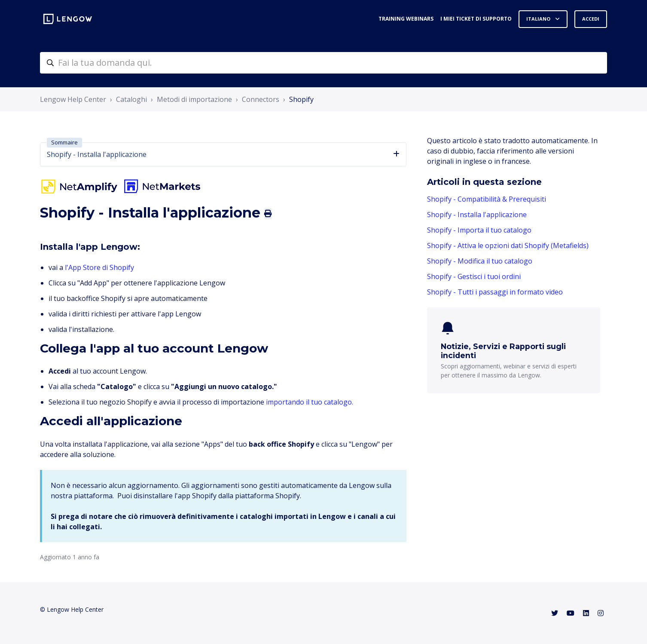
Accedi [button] (591, 19)
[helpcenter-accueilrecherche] (323, 63)
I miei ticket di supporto (476, 19)
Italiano (539, 19)
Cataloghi (131, 99)
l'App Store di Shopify (99, 267)
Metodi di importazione (194, 99)
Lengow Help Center (73, 99)
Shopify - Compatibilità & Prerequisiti (487, 199)
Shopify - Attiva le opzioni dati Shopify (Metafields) (508, 245)
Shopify (301, 99)
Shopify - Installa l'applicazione (477, 215)
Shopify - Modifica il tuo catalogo (480, 261)
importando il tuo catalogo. (310, 402)
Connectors (261, 99)
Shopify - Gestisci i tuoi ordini (474, 276)
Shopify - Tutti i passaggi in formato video (495, 292)
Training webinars (406, 19)
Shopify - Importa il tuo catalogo (479, 230)
